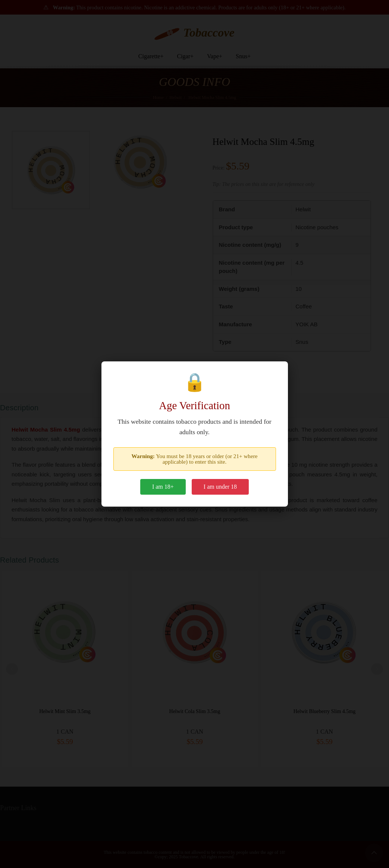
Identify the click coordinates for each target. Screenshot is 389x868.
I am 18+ (163, 487)
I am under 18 (220, 487)
